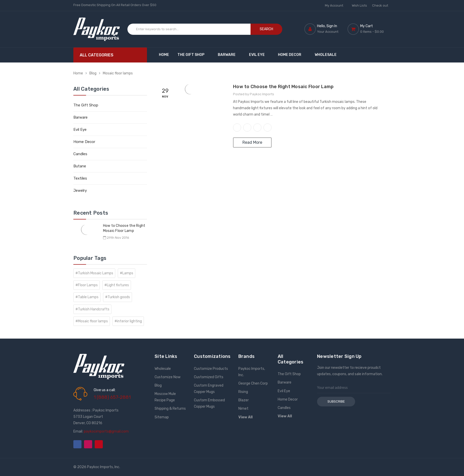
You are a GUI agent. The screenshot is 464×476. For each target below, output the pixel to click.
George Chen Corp (253, 383)
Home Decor (292, 55)
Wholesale (326, 55)
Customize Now (168, 377)
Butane (80, 166)
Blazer (244, 400)
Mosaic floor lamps (118, 73)
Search (266, 29)
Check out (380, 5)
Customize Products (211, 369)
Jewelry (80, 191)
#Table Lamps (87, 297)
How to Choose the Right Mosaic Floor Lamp (283, 87)
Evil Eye (259, 55)
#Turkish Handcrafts (92, 309)
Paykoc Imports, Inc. (252, 372)
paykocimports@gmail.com (106, 431)
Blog (93, 73)
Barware (229, 55)
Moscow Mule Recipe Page (165, 397)
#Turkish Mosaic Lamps (94, 273)
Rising (243, 392)
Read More (252, 142)
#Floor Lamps (87, 285)
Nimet (243, 409)
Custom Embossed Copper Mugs (209, 403)
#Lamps (127, 273)
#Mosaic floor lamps (92, 321)
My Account (336, 5)
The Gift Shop (193, 55)
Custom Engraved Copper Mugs (209, 389)
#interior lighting (128, 321)
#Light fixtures (117, 285)
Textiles (80, 178)
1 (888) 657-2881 (112, 397)
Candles (80, 154)
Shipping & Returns (170, 409)
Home (164, 55)
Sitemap (162, 417)
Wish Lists (359, 5)
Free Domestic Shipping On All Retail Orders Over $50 (115, 5)
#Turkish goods (118, 297)
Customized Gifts (209, 377)
